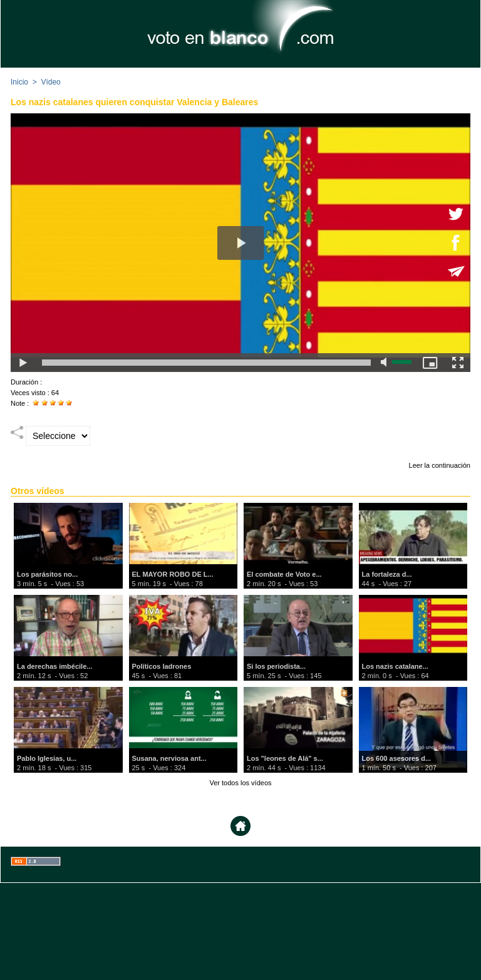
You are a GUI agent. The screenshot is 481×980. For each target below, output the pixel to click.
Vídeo (50, 82)
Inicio (19, 82)
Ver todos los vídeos (240, 783)
